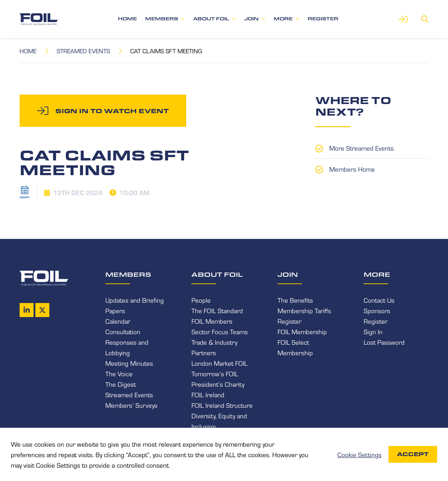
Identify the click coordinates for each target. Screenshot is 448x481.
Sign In (373, 331)
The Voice (119, 373)
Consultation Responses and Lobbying (127, 342)
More (283, 19)
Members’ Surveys (131, 405)
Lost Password (384, 342)
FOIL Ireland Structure (222, 405)
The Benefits (295, 300)
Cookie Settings (359, 454)
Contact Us (379, 300)
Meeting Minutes (129, 363)
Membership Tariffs (304, 310)
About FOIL (211, 19)
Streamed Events (83, 51)
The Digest (121, 384)
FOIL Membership (302, 331)
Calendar (118, 321)
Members (162, 19)
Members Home (352, 169)
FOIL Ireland (208, 394)
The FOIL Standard (217, 310)
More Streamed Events (362, 148)
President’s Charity (218, 384)
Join (251, 19)
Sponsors (377, 310)
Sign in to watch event (112, 111)
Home (127, 19)
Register (323, 19)
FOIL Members (212, 321)
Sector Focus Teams (220, 331)
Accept (413, 454)
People (201, 300)
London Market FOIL (219, 363)
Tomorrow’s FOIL (215, 373)
